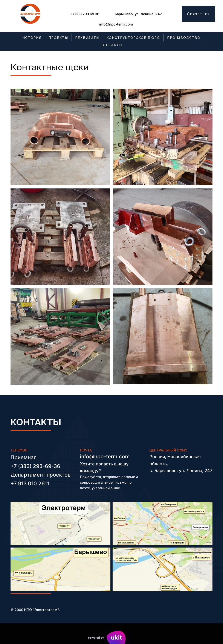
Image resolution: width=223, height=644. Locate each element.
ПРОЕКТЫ (58, 38)
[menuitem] (32, 38)
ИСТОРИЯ (32, 38)
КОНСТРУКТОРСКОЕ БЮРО (133, 38)
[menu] (111, 41)
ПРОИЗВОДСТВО (184, 38)
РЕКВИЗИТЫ (87, 38)
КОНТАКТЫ (111, 45)
